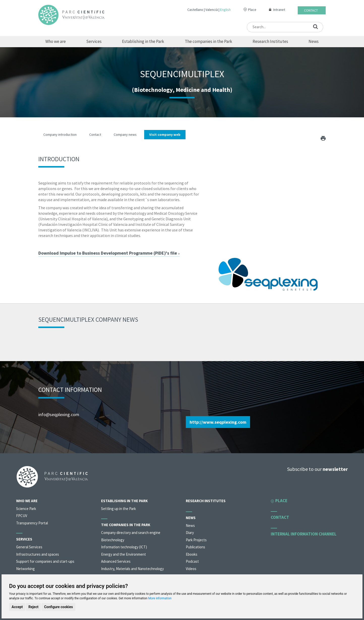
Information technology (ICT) (124, 547)
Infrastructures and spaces (38, 554)
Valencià (212, 10)
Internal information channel (304, 534)
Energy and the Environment (124, 554)
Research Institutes (270, 41)
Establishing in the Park (143, 41)
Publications (195, 547)
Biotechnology (113, 540)
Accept (17, 607)
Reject (34, 607)
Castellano (195, 10)
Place (252, 10)
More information (160, 598)
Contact (311, 10)
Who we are (56, 41)
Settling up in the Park (118, 509)
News (314, 41)
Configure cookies (58, 607)
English (225, 10)
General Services (29, 547)
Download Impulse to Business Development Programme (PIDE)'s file (109, 253)
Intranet (279, 10)
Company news (125, 134)
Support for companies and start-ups (45, 561)
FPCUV (22, 516)
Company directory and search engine (131, 533)
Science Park (26, 509)
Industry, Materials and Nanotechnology (132, 569)
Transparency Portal (32, 523)
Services (94, 41)
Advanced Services (116, 561)
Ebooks (192, 554)
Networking (25, 569)
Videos (191, 569)
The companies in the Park (208, 41)
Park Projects (196, 540)
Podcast (192, 561)
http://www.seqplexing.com (218, 422)
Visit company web (165, 134)
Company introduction (60, 134)
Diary (190, 533)
